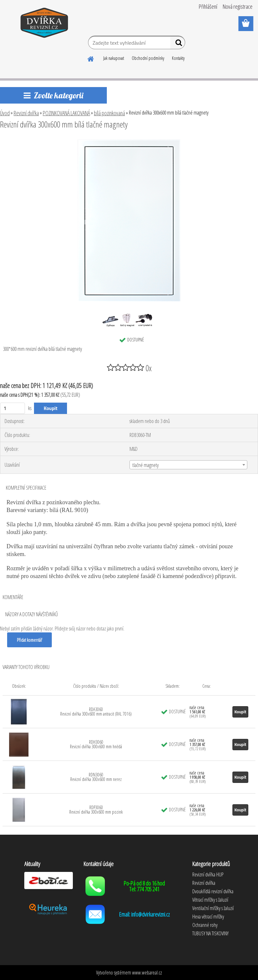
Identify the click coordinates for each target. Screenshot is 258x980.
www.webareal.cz (147, 973)
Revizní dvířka (26, 113)
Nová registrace (238, 6)
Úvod (5, 113)
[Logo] (45, 24)
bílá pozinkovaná (109, 113)
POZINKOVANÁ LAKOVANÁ (66, 113)
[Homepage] (91, 58)
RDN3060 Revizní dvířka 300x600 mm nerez (96, 777)
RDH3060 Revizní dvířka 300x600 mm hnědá (96, 744)
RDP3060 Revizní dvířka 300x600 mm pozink (96, 810)
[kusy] (12, 408)
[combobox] (188, 465)
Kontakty (178, 58)
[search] (178, 44)
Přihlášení (208, 6)
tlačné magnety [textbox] (146, 465)
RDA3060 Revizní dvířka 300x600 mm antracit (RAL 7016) (96, 712)
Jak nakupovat (114, 58)
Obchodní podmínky (148, 58)
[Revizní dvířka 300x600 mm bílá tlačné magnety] (129, 142)
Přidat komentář (29, 640)
